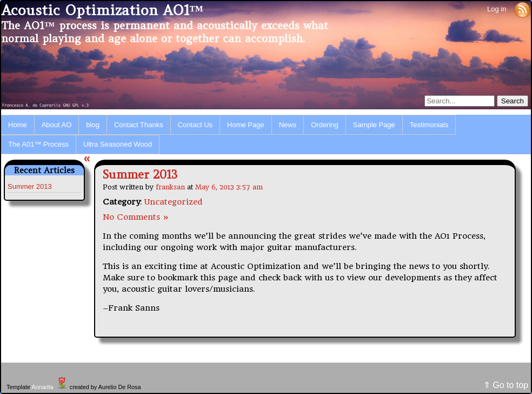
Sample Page (374, 125)
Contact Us (195, 125)
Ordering (325, 125)
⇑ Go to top (506, 385)
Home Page (246, 125)
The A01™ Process (38, 144)
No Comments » (136, 217)
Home (18, 125)
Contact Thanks (139, 125)
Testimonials (429, 125)
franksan (170, 187)
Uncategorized (174, 202)
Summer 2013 (30, 186)
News (288, 125)
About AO (57, 125)
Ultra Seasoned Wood (118, 144)
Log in (497, 9)
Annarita (42, 387)
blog (93, 125)
